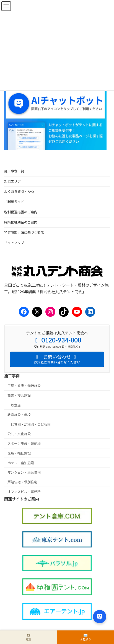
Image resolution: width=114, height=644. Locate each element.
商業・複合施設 (19, 396)
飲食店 (16, 405)
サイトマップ (14, 243)
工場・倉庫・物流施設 (24, 386)
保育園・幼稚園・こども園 (31, 424)
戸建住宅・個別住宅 (22, 482)
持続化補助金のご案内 (21, 222)
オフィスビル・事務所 (24, 492)
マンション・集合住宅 (24, 473)
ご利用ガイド (14, 202)
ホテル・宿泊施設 (21, 463)
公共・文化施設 (19, 434)
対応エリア (12, 181)
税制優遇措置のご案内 (21, 212)
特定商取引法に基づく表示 (24, 233)
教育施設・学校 (19, 415)
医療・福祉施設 (19, 453)
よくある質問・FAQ (19, 192)
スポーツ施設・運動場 (24, 444)
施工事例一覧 (14, 171)
